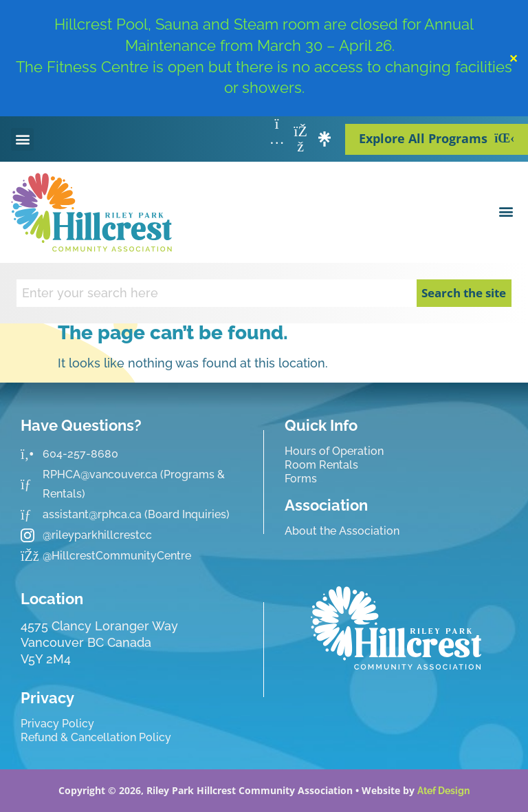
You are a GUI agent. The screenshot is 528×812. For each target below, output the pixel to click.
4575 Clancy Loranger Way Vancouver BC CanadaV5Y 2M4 (99, 642)
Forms (301, 479)
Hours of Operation (334, 451)
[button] (22, 139)
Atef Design (443, 791)
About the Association (342, 531)
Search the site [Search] (464, 293)
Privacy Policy (57, 724)
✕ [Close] (513, 58)
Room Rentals (321, 465)
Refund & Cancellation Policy (96, 737)
